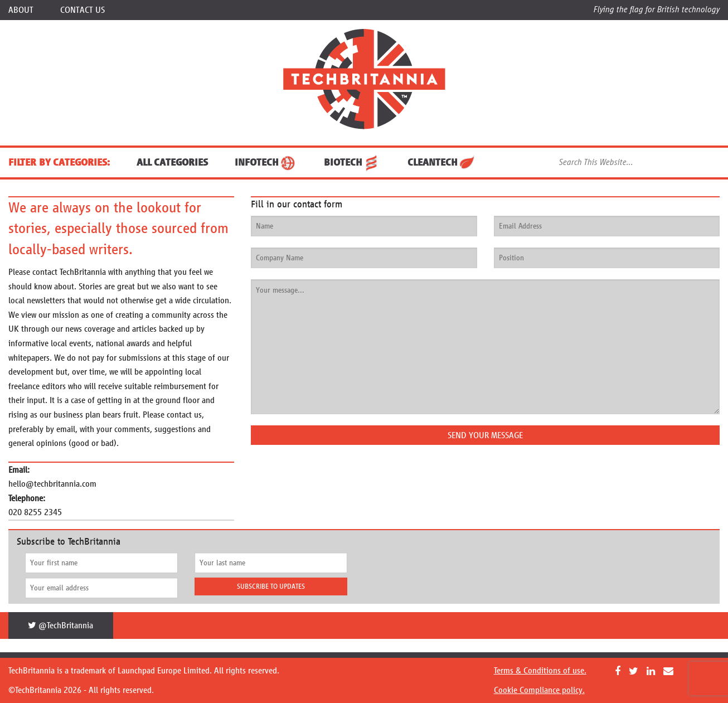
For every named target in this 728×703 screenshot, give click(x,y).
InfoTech (266, 162)
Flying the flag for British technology (657, 9)
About (21, 10)
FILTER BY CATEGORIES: (59, 162)
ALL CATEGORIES (172, 162)
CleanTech (442, 162)
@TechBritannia (60, 625)
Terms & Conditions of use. (540, 670)
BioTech (352, 162)
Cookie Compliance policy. (539, 690)
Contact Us (82, 10)
